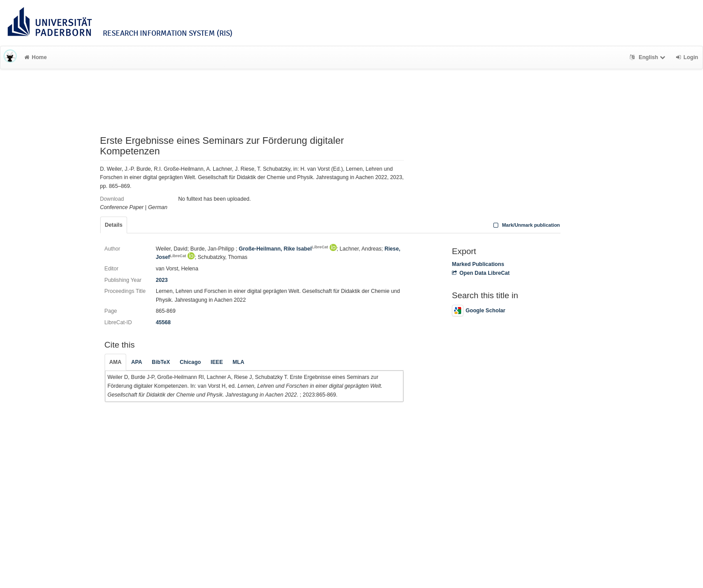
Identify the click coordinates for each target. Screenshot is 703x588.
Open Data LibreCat (481, 273)
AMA (116, 362)
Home (36, 57)
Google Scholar (479, 311)
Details (114, 225)
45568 (163, 322)
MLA (238, 362)
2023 (162, 280)
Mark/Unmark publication (526, 225)
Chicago (190, 362)
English (648, 57)
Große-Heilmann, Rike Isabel (283, 249)
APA (137, 362)
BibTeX (161, 362)
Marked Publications (478, 264)
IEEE (217, 362)
